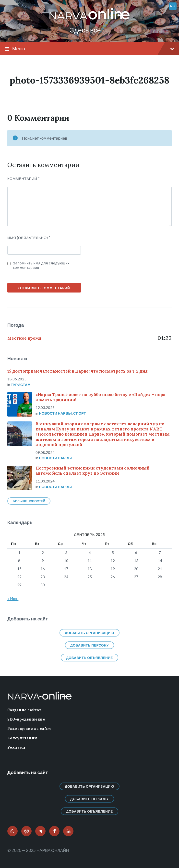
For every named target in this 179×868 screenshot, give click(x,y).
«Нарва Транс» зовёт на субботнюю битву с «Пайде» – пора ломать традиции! (101, 397)
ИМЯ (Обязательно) (29, 238)
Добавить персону (89, 645)
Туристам (21, 385)
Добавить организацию (90, 633)
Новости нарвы (55, 413)
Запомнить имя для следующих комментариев (41, 265)
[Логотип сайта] (90, 20)
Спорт (80, 413)
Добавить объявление (89, 658)
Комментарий (24, 178)
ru (173, 6)
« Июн (13, 599)
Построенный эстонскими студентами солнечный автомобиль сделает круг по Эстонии (93, 471)
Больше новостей (29, 501)
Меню (89, 49)
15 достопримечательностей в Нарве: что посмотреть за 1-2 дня (78, 371)
